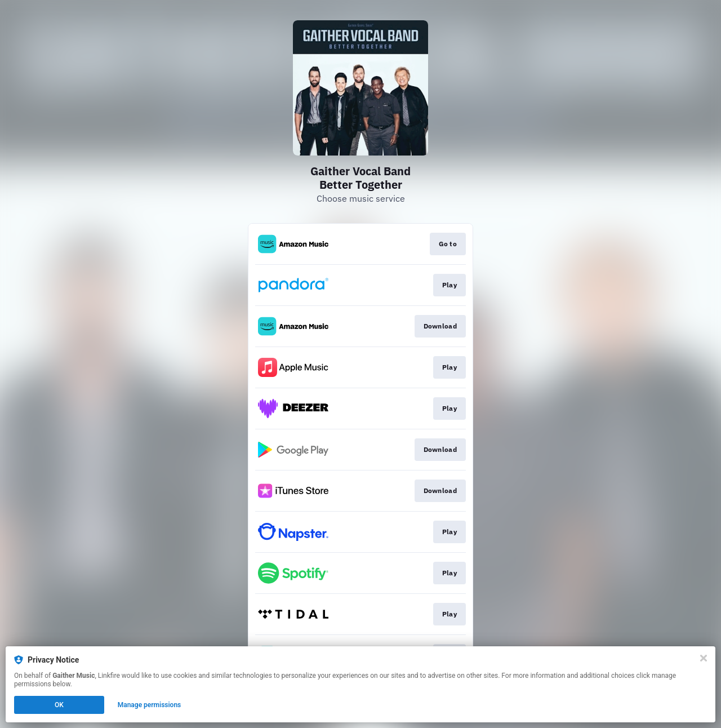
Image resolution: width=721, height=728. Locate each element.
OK (59, 705)
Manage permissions (150, 705)
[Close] (704, 658)
